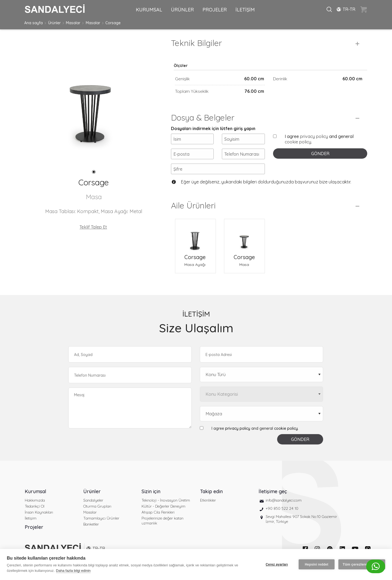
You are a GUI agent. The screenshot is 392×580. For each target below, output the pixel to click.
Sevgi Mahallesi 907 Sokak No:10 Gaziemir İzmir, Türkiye (301, 519)
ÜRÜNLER (182, 10)
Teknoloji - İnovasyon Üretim (166, 500)
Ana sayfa (33, 23)
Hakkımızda (35, 500)
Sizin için (151, 491)
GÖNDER (320, 154)
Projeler (34, 527)
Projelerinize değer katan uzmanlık (163, 521)
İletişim (31, 518)
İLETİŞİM (245, 10)
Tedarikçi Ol (35, 506)
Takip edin (211, 491)
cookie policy (298, 142)
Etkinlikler (208, 500)
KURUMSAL (149, 10)
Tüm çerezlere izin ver (362, 564)
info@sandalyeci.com (284, 500)
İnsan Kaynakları (39, 512)
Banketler (91, 524)
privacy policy (314, 136)
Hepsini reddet (317, 564)
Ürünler (54, 23)
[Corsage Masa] (244, 236)
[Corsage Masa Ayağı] (195, 236)
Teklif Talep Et (93, 227)
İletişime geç (273, 491)
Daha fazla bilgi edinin (73, 571)
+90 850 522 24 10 (282, 508)
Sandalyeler (93, 500)
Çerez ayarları (277, 564)
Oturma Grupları (97, 506)
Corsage (113, 23)
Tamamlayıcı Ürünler (101, 518)
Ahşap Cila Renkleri (158, 512)
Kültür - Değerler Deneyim (163, 506)
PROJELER (215, 10)
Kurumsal (36, 491)
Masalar (73, 23)
